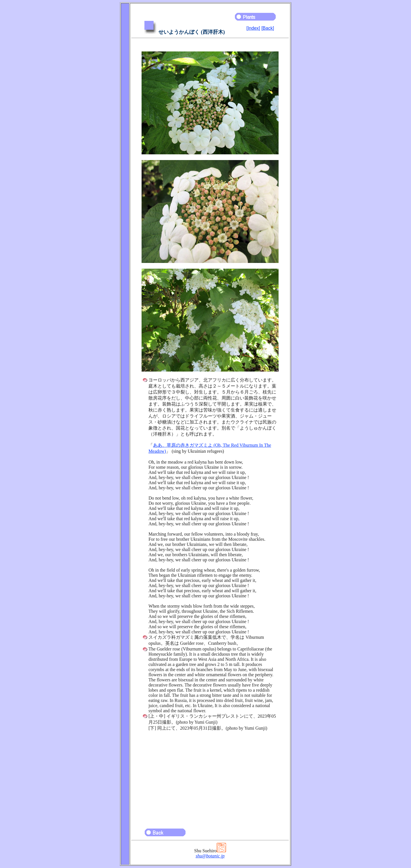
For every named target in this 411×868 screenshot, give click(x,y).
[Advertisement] (210, 777)
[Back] (268, 28)
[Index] (253, 28)
